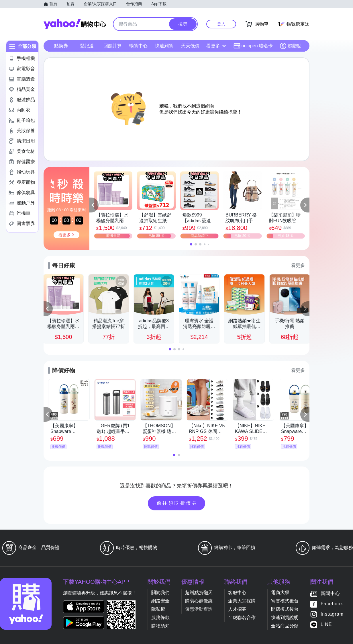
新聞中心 (330, 594)
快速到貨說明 (285, 617)
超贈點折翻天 (199, 593)
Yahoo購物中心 (75, 24)
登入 (221, 24)
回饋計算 (113, 46)
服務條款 (160, 617)
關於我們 (160, 593)
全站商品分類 (285, 626)
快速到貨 (164, 46)
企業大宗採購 (242, 601)
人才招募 (237, 609)
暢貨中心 (138, 46)
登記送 (87, 46)
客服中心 (237, 593)
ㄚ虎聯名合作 (242, 617)
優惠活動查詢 (199, 609)
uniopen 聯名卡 (253, 46)
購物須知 (160, 626)
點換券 (61, 46)
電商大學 (280, 593)
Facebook (332, 604)
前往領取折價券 (177, 503)
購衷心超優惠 (199, 601)
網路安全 (160, 601)
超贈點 (291, 46)
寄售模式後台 (285, 601)
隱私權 (158, 609)
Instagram (332, 614)
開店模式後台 (285, 609)
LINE (326, 625)
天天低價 (190, 46)
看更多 (216, 46)
